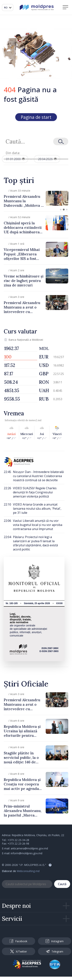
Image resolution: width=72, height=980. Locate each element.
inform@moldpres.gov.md (27, 853)
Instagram (55, 941)
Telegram (55, 951)
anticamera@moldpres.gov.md (29, 848)
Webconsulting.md (28, 871)
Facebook (18, 941)
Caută (62, 884)
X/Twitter (19, 951)
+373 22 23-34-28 (18, 840)
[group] (36, 198)
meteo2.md (35, 420)
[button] (61, 210)
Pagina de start (36, 117)
